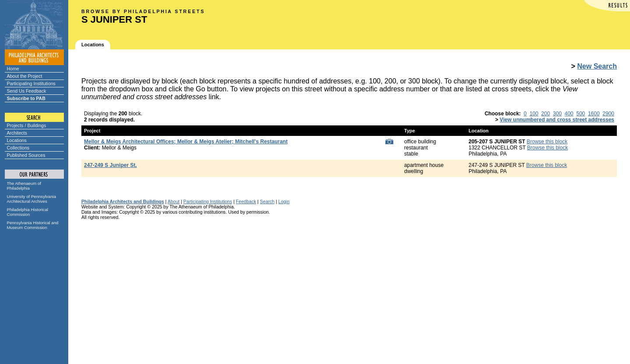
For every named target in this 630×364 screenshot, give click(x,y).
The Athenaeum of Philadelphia (24, 186)
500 (581, 114)
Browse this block (547, 142)
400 (569, 114)
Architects (17, 133)
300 (557, 114)
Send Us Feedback (27, 91)
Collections (18, 148)
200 (546, 114)
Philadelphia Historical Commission (28, 212)
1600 (594, 114)
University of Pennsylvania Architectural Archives (32, 199)
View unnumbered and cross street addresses (557, 120)
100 (534, 114)
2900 (608, 114)
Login (284, 201)
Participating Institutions (31, 83)
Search (267, 201)
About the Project (25, 76)
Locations (17, 140)
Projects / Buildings (27, 125)
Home (13, 69)
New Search (597, 66)
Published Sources (26, 155)
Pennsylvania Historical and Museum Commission (33, 225)
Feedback (246, 201)
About (174, 201)
